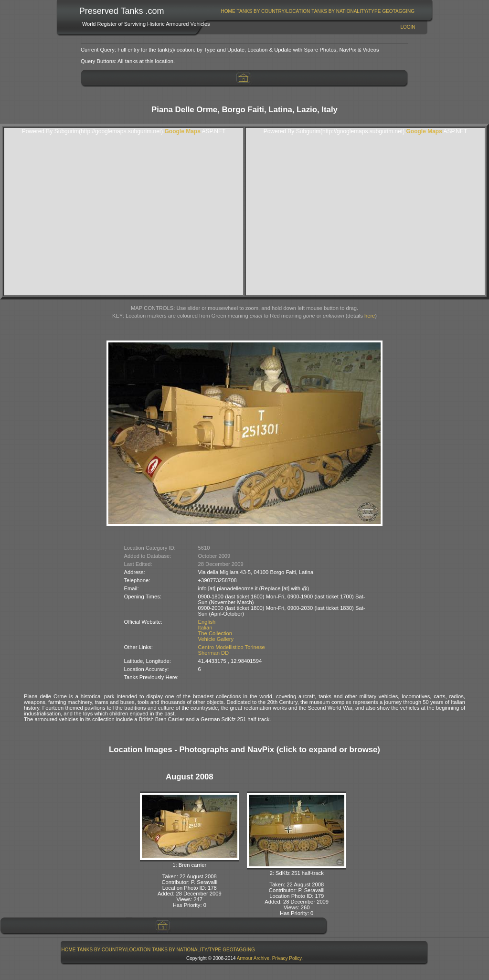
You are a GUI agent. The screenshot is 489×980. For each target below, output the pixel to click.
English (207, 622)
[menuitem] (228, 11)
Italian (205, 628)
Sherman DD (214, 653)
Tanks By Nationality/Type (346, 11)
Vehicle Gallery (216, 639)
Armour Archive (253, 958)
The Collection (215, 633)
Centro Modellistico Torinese (232, 647)
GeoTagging (398, 11)
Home (228, 11)
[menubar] (318, 11)
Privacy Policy (287, 958)
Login (408, 27)
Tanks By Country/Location (274, 11)
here (370, 316)
